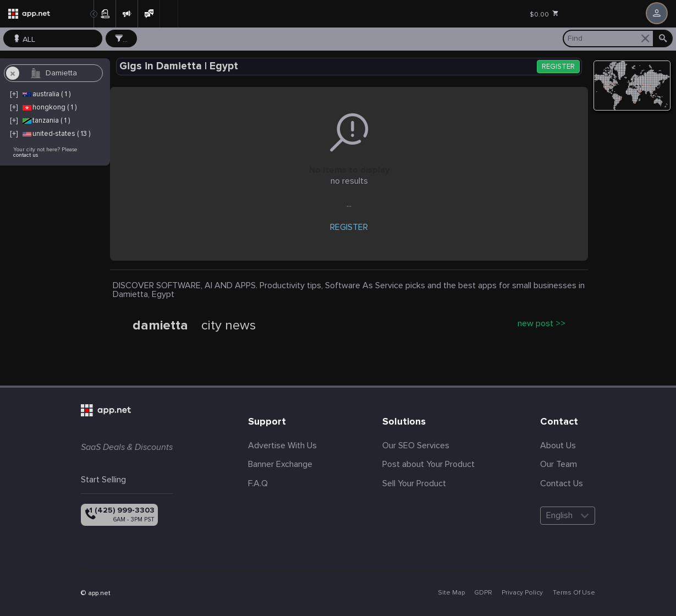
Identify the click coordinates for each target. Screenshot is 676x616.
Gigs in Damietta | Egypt (179, 66)
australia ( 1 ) (46, 94)
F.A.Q (258, 483)
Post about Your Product (428, 464)
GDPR (483, 593)
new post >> (542, 323)
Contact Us (562, 483)
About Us (558, 446)
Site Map (451, 593)
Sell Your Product (414, 483)
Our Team (559, 464)
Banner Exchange (280, 464)
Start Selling (103, 480)
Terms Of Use (574, 593)
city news (229, 326)
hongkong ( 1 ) (49, 107)
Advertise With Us (282, 446)
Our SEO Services (416, 446)
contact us (26, 155)
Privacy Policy (522, 593)
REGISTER (558, 67)
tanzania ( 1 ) (46, 120)
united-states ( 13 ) (56, 134)
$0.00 (545, 14)
